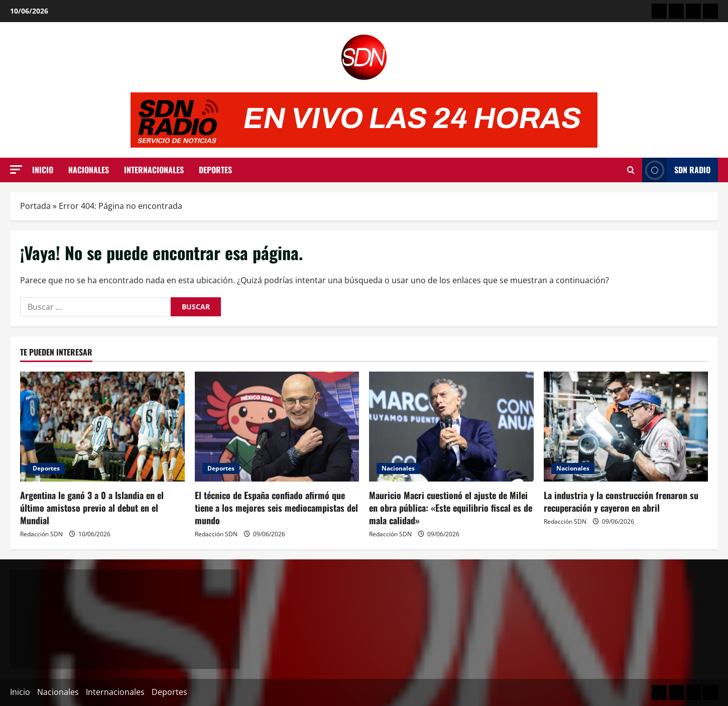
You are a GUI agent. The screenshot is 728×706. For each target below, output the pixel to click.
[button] (16, 169)
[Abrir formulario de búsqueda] (631, 170)
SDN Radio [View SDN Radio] (676, 170)
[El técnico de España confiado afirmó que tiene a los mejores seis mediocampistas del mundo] (277, 426)
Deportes (215, 170)
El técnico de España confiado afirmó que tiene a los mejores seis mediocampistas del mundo (276, 508)
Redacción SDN (41, 534)
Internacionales (154, 170)
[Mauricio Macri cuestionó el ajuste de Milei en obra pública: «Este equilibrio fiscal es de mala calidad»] (451, 426)
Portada (35, 206)
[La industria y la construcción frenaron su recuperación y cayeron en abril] (626, 426)
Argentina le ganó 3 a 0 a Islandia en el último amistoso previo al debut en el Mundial (92, 508)
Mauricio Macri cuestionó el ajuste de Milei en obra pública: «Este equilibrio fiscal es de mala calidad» (451, 508)
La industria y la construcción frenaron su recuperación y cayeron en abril (621, 501)
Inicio (43, 170)
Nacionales (89, 170)
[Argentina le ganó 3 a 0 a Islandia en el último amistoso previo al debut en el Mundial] (102, 426)
